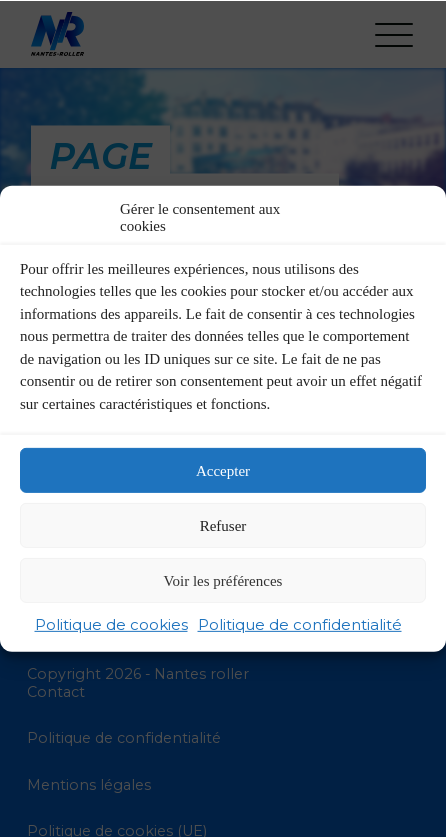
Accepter (223, 470)
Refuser (223, 525)
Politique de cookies (111, 624)
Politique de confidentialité (300, 624)
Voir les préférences (223, 580)
